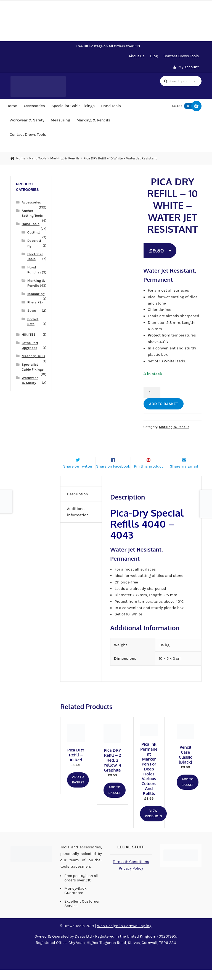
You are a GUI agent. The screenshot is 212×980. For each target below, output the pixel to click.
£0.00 (183, 106)
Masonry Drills (33, 356)
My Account (189, 67)
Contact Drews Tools (181, 56)
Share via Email (184, 477)
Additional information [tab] (78, 522)
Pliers (32, 302)
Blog (154, 56)
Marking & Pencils (93, 120)
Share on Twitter (78, 477)
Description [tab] (78, 505)
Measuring (60, 120)
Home (12, 106)
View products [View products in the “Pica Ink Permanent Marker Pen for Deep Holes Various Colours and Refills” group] (153, 824)
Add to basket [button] (78, 790)
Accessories (34, 106)
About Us (137, 56)
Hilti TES (28, 334)
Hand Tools (111, 106)
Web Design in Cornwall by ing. (125, 936)
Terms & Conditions (131, 872)
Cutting (34, 232)
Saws (32, 310)
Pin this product (148, 477)
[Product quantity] (152, 393)
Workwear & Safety (27, 120)
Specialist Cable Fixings (73, 106)
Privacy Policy (131, 879)
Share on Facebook (113, 477)
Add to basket (164, 404)
